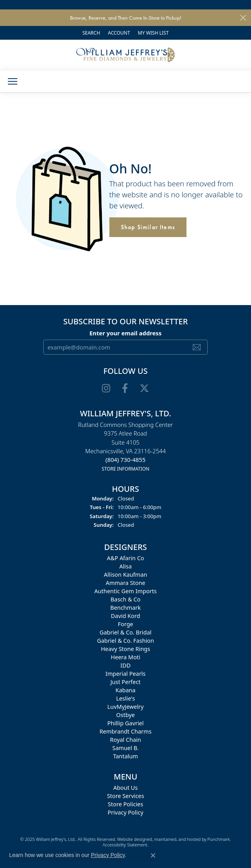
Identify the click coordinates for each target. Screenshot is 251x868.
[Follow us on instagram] (106, 388)
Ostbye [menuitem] (125, 715)
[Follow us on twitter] (144, 388)
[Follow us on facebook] (125, 388)
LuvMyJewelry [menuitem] (125, 707)
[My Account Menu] (119, 33)
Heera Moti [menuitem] (125, 657)
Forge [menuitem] (126, 624)
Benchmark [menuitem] (125, 608)
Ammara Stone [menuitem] (125, 583)
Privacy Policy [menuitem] (126, 812)
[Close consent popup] (153, 855)
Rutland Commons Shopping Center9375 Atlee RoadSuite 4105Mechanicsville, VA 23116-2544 (125, 446)
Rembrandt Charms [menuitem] (125, 731)
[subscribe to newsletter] (197, 347)
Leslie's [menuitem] (125, 698)
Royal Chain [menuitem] (126, 740)
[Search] (91, 33)
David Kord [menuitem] (125, 616)
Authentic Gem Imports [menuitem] (125, 591)
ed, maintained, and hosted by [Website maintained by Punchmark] (177, 839)
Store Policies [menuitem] (125, 804)
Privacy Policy (108, 855)
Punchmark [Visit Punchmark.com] (219, 839)
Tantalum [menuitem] (125, 756)
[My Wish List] (153, 33)
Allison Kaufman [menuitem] (125, 575)
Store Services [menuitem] (125, 796)
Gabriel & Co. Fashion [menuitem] (126, 641)
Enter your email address (125, 333)
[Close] (243, 18)
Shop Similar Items (148, 227)
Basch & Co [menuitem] (125, 599)
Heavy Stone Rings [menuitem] (125, 649)
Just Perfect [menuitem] (126, 682)
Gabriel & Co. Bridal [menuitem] (125, 632)
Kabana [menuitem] (126, 690)
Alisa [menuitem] (125, 566)
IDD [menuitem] (125, 665)
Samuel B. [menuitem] (126, 748)
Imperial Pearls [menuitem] (125, 674)
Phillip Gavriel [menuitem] (125, 723)
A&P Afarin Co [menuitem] (126, 558)
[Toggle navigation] (13, 81)
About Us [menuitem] (125, 788)
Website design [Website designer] (132, 839)
